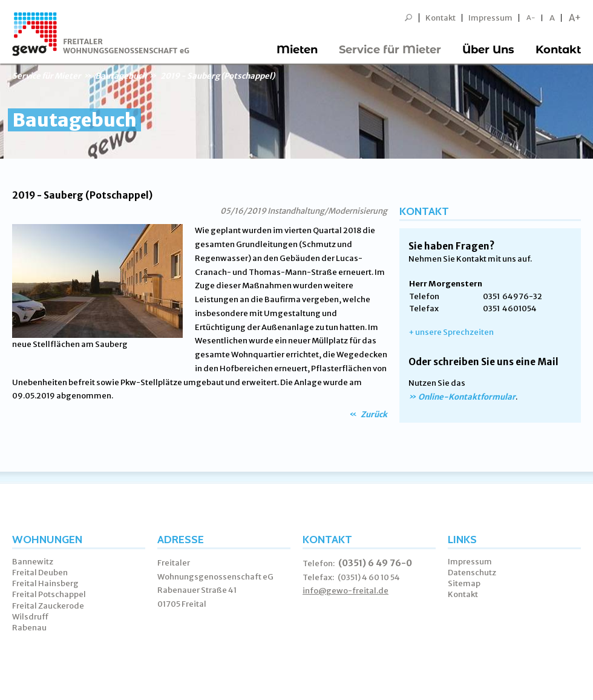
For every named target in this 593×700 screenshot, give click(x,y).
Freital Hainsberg (45, 583)
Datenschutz (472, 573)
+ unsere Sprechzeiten (451, 332)
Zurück (373, 414)
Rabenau (29, 628)
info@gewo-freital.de (346, 591)
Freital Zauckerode (48, 606)
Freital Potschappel (49, 594)
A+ (575, 18)
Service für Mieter (390, 50)
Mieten (297, 50)
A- (531, 18)
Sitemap (464, 583)
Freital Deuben (40, 573)
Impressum (490, 18)
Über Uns (488, 50)
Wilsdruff (31, 617)
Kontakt (441, 18)
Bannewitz (33, 562)
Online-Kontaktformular (467, 397)
